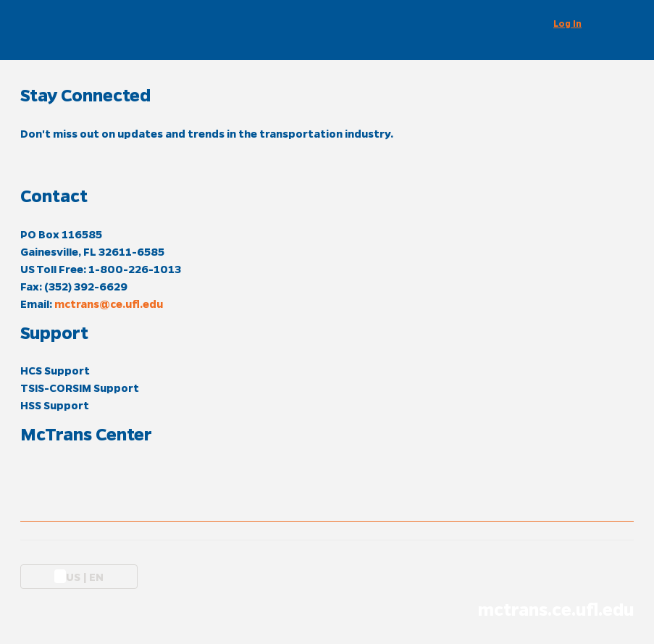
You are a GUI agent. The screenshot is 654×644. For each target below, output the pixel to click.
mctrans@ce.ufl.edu (109, 304)
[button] (576, 23)
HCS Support (55, 370)
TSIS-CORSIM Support (80, 388)
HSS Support (55, 405)
